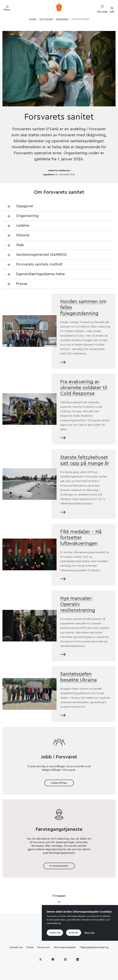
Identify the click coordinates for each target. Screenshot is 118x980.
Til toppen (59, 899)
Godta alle (55, 933)
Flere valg (89, 933)
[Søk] (112, 10)
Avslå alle (74, 933)
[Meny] (7, 8)
